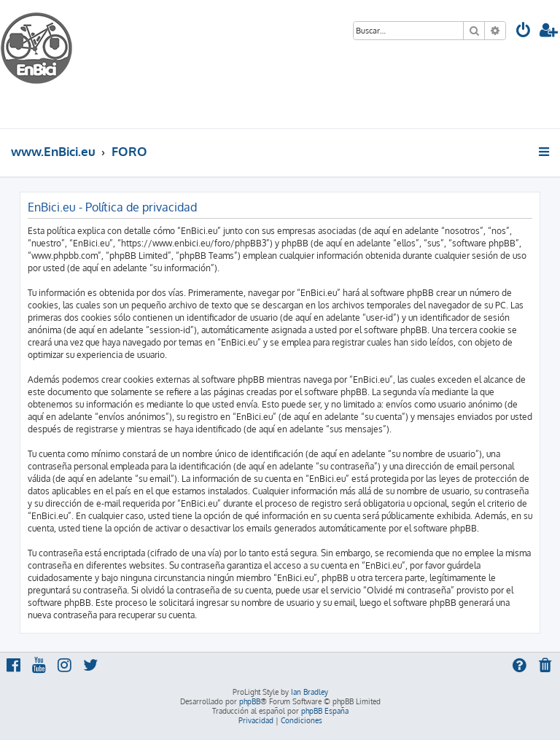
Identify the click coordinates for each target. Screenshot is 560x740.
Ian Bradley (310, 692)
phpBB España (325, 711)
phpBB (250, 701)
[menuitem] (524, 32)
